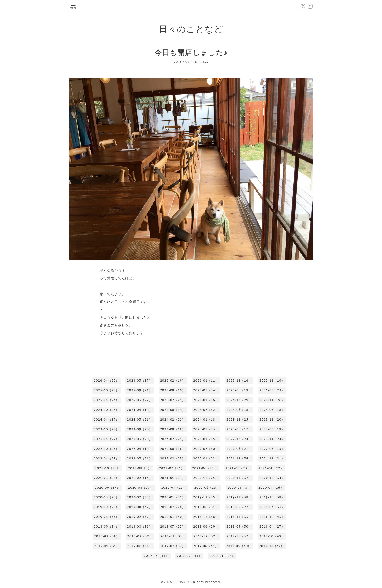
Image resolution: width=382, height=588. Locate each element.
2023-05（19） (272, 429)
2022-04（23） (106, 458)
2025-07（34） (206, 390)
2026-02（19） (173, 381)
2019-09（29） (106, 507)
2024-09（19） (140, 410)
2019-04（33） (272, 507)
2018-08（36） (140, 527)
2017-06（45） (206, 546)
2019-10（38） (272, 497)
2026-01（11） (206, 381)
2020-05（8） (239, 488)
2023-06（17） (239, 429)
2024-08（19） (173, 410)
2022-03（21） (140, 458)
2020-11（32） (239, 478)
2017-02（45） (189, 556)
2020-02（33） (140, 497)
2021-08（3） (139, 468)
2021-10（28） (107, 468)
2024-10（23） (106, 410)
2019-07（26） (173, 507)
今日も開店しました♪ (191, 52)
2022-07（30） (206, 449)
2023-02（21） (173, 439)
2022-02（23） (173, 458)
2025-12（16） (239, 381)
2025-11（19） (272, 381)
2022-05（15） (272, 449)
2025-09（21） (140, 390)
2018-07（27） (173, 527)
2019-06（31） (206, 507)
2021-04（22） (271, 468)
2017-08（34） (140, 546)
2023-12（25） (239, 419)
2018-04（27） (272, 527)
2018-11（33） (239, 517)
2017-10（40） (272, 536)
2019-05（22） (239, 507)
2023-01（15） (206, 439)
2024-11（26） (272, 400)
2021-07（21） (172, 468)
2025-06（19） (239, 390)
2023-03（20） (140, 439)
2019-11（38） (239, 497)
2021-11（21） (272, 458)
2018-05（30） (239, 527)
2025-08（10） (173, 390)
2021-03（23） (106, 478)
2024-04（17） (106, 419)
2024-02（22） (173, 419)
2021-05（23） (238, 468)
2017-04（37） (272, 546)
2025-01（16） (206, 400)
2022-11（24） (272, 439)
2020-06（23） (207, 488)
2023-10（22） (106, 429)
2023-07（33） (206, 429)
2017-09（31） (107, 546)
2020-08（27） (141, 488)
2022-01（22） (206, 458)
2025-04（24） (106, 400)
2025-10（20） (106, 390)
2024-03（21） (140, 419)
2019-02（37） (140, 517)
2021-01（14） (173, 478)
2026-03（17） (140, 381)
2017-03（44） (156, 556)
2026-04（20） (106, 381)
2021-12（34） (239, 458)
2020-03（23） (106, 497)
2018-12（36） (206, 517)
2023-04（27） (106, 439)
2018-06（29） (206, 527)
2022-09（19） (140, 449)
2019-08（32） (140, 507)
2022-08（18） (173, 449)
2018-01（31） (173, 536)
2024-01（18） (206, 419)
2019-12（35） (206, 497)
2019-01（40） (173, 517)
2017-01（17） (222, 556)
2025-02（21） (173, 400)
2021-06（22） (205, 468)
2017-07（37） (173, 546)
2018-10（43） (272, 517)
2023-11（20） (272, 419)
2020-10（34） (272, 478)
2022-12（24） (239, 439)
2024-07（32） (206, 410)
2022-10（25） (106, 449)
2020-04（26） (271, 488)
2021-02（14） (140, 478)
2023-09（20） (140, 429)
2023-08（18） (173, 429)
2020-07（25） (174, 488)
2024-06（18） (239, 410)
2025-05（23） (272, 390)
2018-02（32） (140, 536)
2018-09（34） (106, 527)
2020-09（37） (107, 488)
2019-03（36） (106, 517)
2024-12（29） (239, 400)
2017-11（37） (239, 536)
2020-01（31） (173, 497)
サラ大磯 (179, 582)
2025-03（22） (140, 400)
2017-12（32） (206, 536)
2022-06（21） (239, 449)
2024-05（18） (272, 410)
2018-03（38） (107, 536)
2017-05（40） (239, 546)
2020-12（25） (206, 478)
